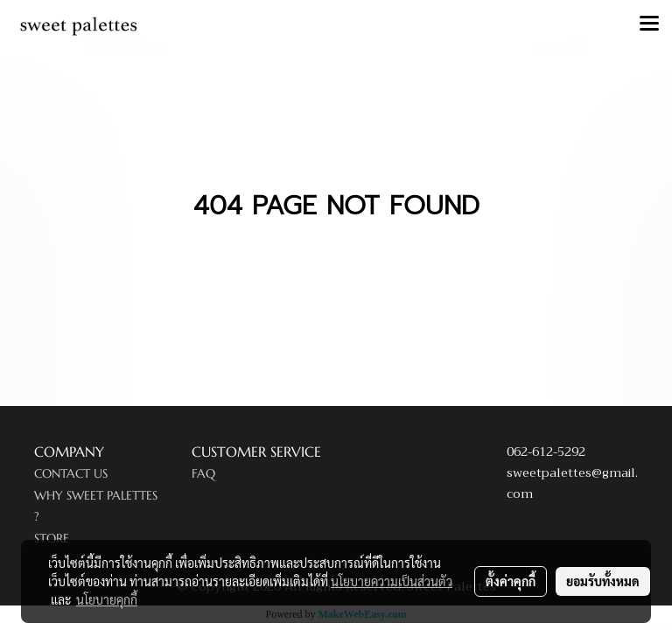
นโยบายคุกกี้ (107, 599)
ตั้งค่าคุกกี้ (511, 581)
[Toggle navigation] (649, 24)
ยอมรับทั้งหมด (603, 581)
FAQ (203, 473)
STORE (52, 538)
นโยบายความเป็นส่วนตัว (392, 581)
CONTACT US (71, 473)
